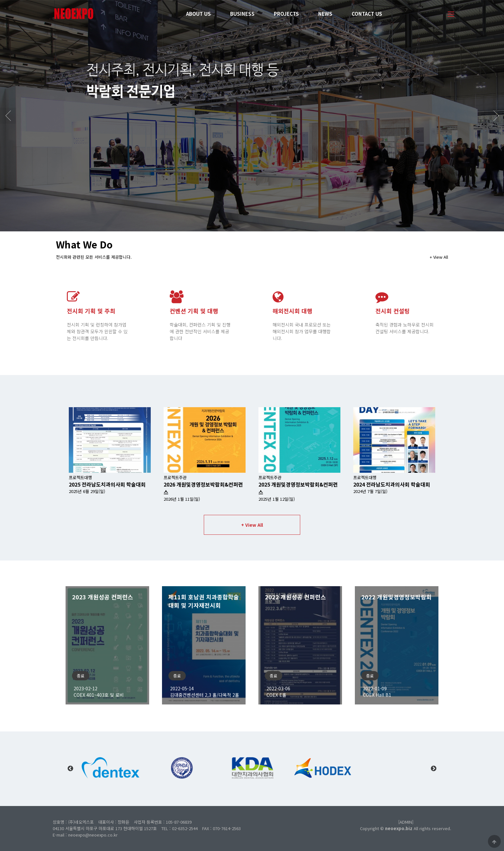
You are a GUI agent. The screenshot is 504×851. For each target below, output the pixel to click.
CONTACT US (367, 14)
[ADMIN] (406, 822)
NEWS (325, 14)
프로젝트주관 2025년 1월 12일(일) (298, 488)
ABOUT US (198, 14)
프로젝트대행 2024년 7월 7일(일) (392, 484)
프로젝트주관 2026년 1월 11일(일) (203, 488)
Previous (70, 769)
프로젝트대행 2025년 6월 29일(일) (107, 484)
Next (496, 116)
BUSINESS (242, 14)
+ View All (439, 257)
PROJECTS (286, 14)
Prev (8, 116)
